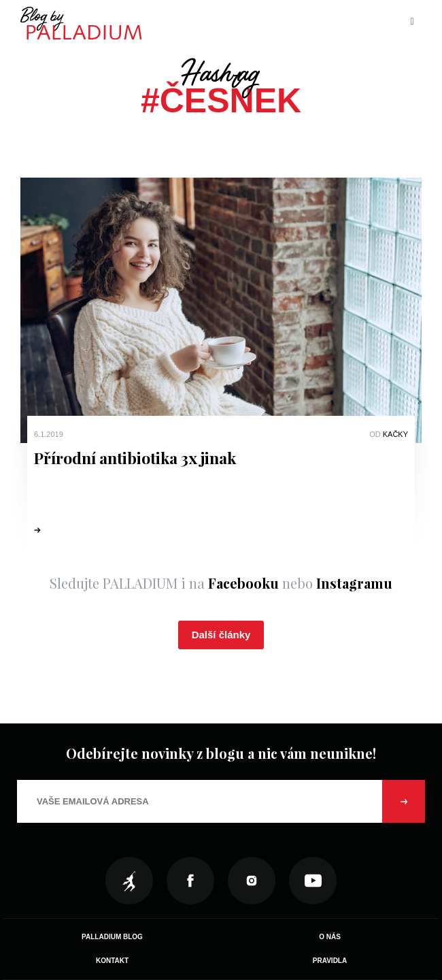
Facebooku (243, 583)
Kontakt (112, 961)
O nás (330, 937)
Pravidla (330, 961)
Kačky (395, 434)
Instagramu (354, 583)
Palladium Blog (112, 937)
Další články (221, 635)
